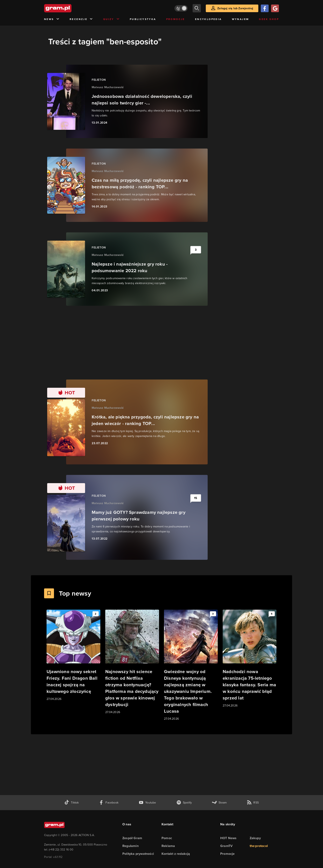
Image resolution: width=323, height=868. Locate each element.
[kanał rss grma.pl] (253, 803)
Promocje (176, 19)
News (52, 19)
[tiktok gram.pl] (71, 803)
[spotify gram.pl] (184, 803)
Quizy (111, 19)
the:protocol (259, 846)
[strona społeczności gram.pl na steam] (219, 803)
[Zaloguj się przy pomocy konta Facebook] (265, 8)
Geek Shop (269, 19)
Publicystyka (143, 19)
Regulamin (130, 846)
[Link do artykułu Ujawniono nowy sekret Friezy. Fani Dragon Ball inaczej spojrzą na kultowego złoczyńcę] (73, 655)
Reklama (168, 846)
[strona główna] (68, 8)
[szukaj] (197, 8)
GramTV (226, 846)
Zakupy (255, 838)
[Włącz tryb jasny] (181, 8)
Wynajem (240, 19)
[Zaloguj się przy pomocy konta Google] (275, 8)
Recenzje (81, 19)
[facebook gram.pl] (109, 803)
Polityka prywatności (138, 854)
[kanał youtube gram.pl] (147, 803)
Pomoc (167, 838)
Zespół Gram (132, 838)
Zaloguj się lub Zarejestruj (235, 8)
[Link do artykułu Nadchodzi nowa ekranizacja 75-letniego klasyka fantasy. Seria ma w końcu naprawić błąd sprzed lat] (250, 659)
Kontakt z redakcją (176, 854)
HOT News (228, 838)
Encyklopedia (208, 19)
